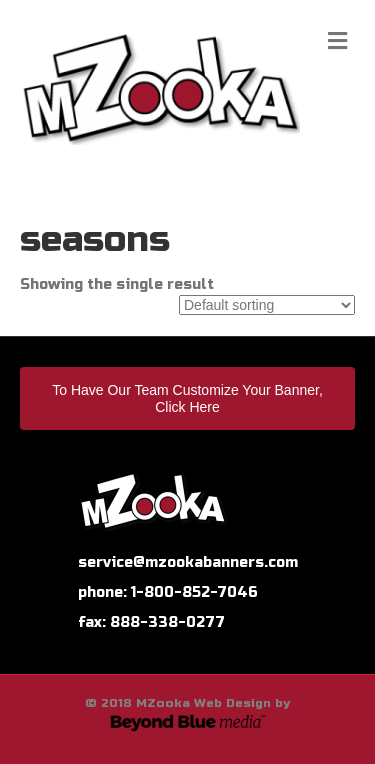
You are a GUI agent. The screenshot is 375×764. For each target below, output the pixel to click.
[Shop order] (267, 305)
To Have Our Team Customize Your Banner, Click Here (187, 398)
